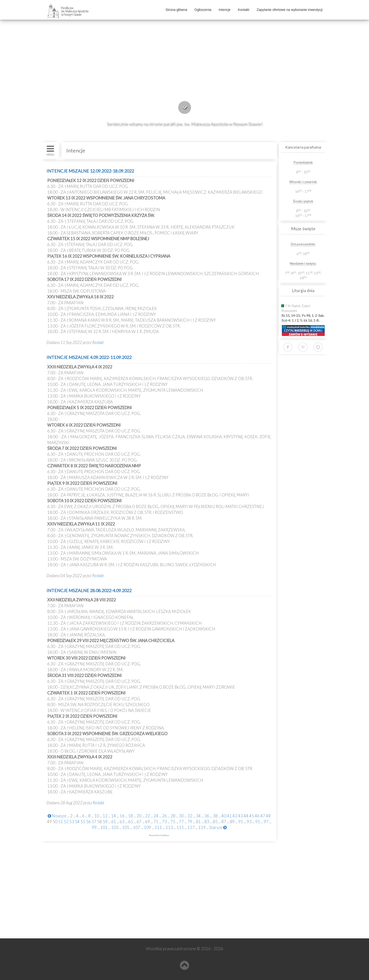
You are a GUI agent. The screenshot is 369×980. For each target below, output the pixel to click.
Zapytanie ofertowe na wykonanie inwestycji (290, 10)
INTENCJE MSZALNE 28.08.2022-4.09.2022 (89, 590)
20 (139, 816)
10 (97, 816)
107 (137, 827)
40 (224, 816)
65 (131, 822)
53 (72, 822)
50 (55, 822)
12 (105, 816)
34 (198, 816)
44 (246, 816)
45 (252, 816)
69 (147, 822)
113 (169, 827)
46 (257, 816)
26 (164, 816)
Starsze (218, 827)
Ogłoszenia (203, 10)
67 (139, 822)
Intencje (225, 10)
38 (215, 816)
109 (147, 827)
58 (100, 822)
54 (77, 822)
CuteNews (165, 835)
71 (156, 822)
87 (224, 822)
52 (66, 822)
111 (158, 827)
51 (61, 822)
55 (83, 822)
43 (240, 816)
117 (191, 827)
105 (126, 827)
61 (114, 822)
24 (156, 816)
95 (258, 822)
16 (122, 816)
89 (232, 822)
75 (173, 822)
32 (190, 816)
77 (181, 822)
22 (147, 816)
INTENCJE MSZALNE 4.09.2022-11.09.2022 (89, 357)
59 (105, 822)
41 (229, 816)
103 (115, 827)
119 (202, 827)
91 (241, 822)
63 (122, 822)
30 (181, 816)
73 (164, 822)
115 (180, 827)
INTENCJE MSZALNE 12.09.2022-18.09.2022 (90, 171)
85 (215, 822)
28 (173, 816)
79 (190, 822)
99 (94, 827)
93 (249, 822)
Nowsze (57, 816)
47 (263, 816)
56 (88, 822)
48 (268, 816)
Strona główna (177, 10)
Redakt (98, 342)
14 (114, 816)
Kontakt (243, 10)
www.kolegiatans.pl (66, 907)
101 (104, 827)
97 (266, 822)
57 (94, 822)
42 (235, 816)
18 (131, 816)
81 (198, 822)
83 (207, 822)
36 (207, 816)
